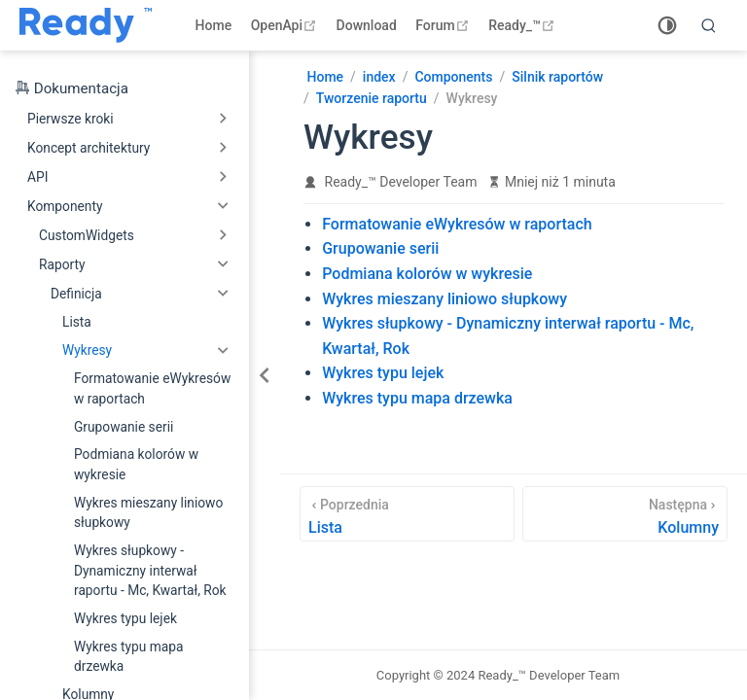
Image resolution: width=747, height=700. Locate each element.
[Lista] (407, 514)
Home (214, 25)
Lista (77, 322)
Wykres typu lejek (125, 618)
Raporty (62, 264)
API (37, 177)
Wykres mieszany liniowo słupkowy (148, 513)
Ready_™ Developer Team (401, 182)
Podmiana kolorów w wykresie (136, 464)
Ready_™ (524, 25)
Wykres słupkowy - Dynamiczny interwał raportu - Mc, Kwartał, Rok (150, 570)
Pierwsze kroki (71, 119)
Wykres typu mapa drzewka (128, 657)
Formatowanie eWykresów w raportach (152, 388)
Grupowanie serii (124, 427)
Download (367, 25)
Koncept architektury (89, 148)
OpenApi (286, 25)
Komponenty (65, 206)
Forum (444, 25)
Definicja (76, 294)
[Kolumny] (625, 514)
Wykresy (87, 350)
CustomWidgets (87, 235)
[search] (709, 25)
